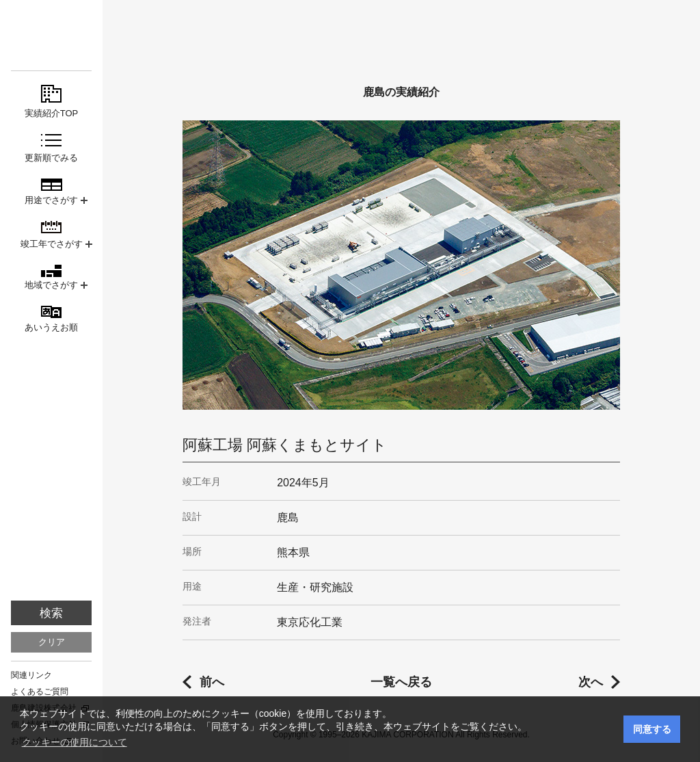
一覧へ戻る (401, 682)
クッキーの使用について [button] (75, 742)
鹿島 (51, 35)
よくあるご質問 (40, 692)
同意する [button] (652, 729)
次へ (591, 682)
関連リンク (31, 675)
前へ (212, 682)
